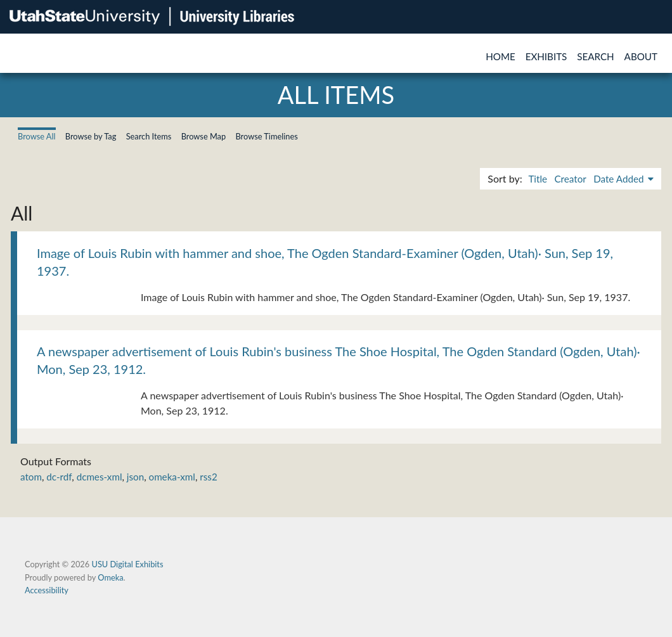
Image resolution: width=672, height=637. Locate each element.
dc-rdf (59, 477)
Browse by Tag (91, 136)
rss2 (208, 477)
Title (538, 179)
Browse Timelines (266, 136)
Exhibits (546, 56)
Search (595, 56)
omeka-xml (172, 477)
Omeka (110, 577)
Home (501, 56)
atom (31, 477)
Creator (570, 179)
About (641, 56)
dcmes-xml (100, 477)
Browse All (37, 136)
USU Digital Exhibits (127, 564)
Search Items (149, 136)
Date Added (620, 179)
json (135, 477)
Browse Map (204, 136)
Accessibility (47, 590)
